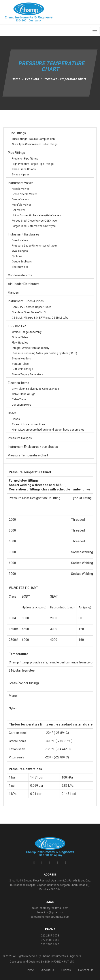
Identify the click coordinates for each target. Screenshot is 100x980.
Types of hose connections (29, 424)
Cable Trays (19, 399)
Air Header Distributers (24, 284)
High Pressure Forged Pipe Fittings (33, 164)
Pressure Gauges (20, 438)
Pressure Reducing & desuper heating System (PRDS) (44, 353)
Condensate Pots (20, 275)
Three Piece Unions (24, 169)
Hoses (12, 413)
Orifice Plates (20, 337)
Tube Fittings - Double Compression (33, 139)
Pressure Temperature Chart (28, 455)
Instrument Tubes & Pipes (26, 301)
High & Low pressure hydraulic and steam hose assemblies (48, 430)
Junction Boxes (22, 405)
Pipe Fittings (16, 153)
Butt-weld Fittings (23, 369)
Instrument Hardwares (24, 234)
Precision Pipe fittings (25, 159)
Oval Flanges (20, 251)
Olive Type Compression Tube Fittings (35, 144)
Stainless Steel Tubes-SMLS (29, 312)
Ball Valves (19, 210)
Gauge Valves (20, 199)
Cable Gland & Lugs (24, 394)
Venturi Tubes (20, 364)
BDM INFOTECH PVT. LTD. (60, 962)
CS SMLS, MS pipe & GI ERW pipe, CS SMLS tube (40, 318)
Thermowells (20, 267)
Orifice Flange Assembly (27, 332)
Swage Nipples (21, 175)
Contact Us (86, 970)
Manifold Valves (22, 205)
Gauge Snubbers (22, 262)
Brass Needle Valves (25, 194)
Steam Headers (21, 359)
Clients (66, 970)
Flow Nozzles (20, 343)
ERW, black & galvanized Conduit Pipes (35, 389)
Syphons (17, 256)
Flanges (13, 292)
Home (16, 79)
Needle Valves (21, 189)
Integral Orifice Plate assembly (31, 348)
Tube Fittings (17, 133)
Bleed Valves (20, 240)
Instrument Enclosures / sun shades (33, 447)
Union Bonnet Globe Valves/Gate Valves (36, 215)
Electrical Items (19, 383)
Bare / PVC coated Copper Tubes (32, 307)
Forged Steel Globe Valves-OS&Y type (34, 221)
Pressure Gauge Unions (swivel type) (34, 246)
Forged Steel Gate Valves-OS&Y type (34, 226)
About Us (48, 970)
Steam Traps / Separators (27, 374)
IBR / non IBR (17, 326)
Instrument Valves (21, 183)
